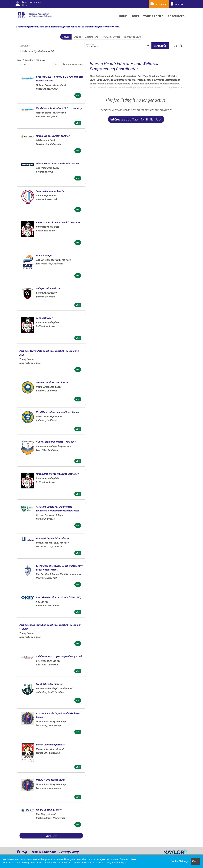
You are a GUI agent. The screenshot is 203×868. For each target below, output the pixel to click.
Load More (51, 836)
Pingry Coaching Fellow (49, 810)
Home (123, 16)
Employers (178, 4)
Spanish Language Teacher (51, 191)
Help (22, 852)
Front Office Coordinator (49, 684)
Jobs (135, 16)
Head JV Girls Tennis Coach (51, 780)
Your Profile (153, 16)
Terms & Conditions (43, 852)
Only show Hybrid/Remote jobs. (39, 51)
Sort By (23, 64)
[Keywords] (51, 46)
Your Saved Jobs (132, 37)
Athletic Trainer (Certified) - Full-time (56, 442)
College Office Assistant (49, 288)
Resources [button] (176, 16)
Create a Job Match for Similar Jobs (136, 119)
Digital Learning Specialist (50, 744)
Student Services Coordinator (52, 382)
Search (66, 37)
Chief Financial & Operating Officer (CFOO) (59, 656)
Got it (195, 861)
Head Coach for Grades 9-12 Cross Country (59, 108)
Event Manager (44, 255)
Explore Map (92, 37)
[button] (177, 46)
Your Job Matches (111, 37)
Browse (77, 37)
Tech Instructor (44, 318)
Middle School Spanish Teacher (53, 136)
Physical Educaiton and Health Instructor (58, 222)
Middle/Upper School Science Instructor (57, 474)
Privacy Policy (69, 852)
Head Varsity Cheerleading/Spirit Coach (57, 412)
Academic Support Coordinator (53, 538)
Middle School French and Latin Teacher (58, 163)
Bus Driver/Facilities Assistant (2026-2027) (59, 597)
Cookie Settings (179, 861)
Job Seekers (159, 4)
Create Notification (73, 64)
